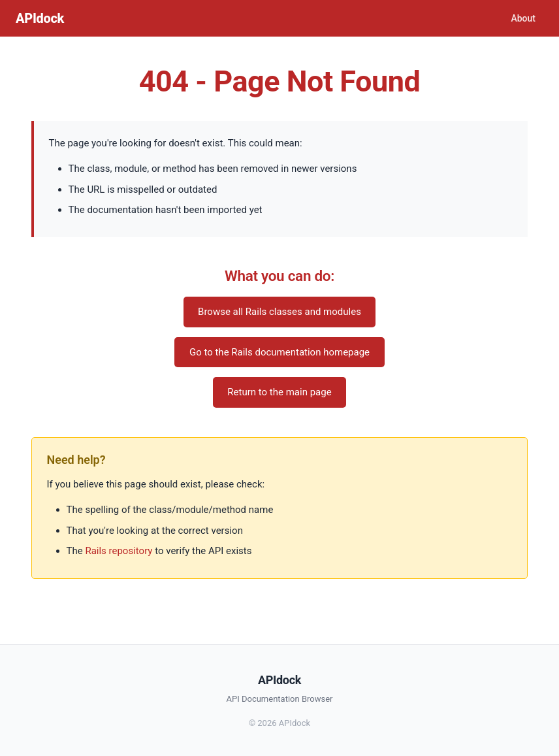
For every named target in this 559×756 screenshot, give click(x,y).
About (523, 18)
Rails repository (119, 551)
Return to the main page (279, 392)
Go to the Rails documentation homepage (279, 352)
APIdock (40, 18)
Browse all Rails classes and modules (279, 312)
